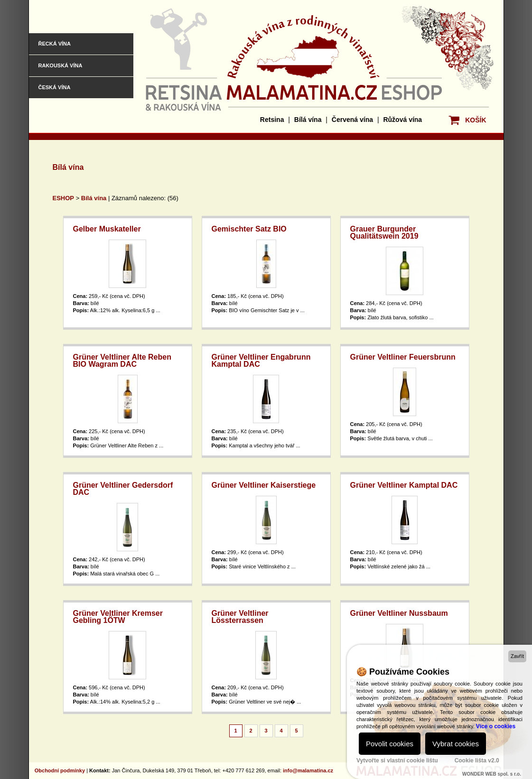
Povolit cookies (390, 744)
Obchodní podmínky (60, 770)
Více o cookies (496, 726)
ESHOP (64, 198)
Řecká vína (55, 44)
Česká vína (55, 87)
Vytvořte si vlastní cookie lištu (397, 760)
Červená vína (352, 120)
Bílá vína (308, 120)
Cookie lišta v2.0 (477, 760)
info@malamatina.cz (308, 770)
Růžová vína (402, 120)
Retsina (272, 120)
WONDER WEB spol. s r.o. (492, 774)
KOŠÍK (476, 120)
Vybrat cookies (456, 744)
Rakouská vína (61, 65)
